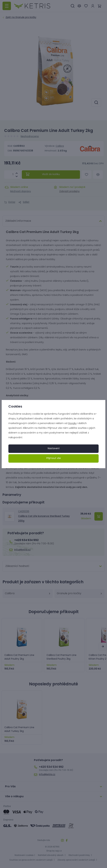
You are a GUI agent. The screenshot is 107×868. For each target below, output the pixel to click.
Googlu (72, 423)
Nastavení (54, 449)
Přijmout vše (54, 458)
